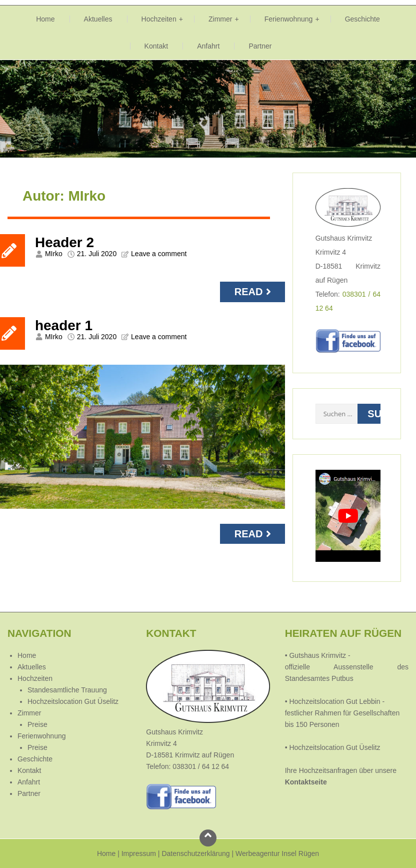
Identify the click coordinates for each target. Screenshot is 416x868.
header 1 (64, 325)
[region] (208, 109)
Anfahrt (208, 46)
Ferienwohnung (289, 19)
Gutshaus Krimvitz (317, 655)
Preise (37, 724)
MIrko (54, 254)
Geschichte (362, 19)
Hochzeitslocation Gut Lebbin (334, 701)
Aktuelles (98, 19)
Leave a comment (159, 254)
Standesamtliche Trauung (67, 690)
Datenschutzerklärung (195, 853)
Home (45, 19)
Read (254, 292)
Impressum (139, 853)
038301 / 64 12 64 (201, 766)
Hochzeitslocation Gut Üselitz (73, 701)
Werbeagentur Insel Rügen (277, 853)
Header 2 (64, 242)
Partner (260, 46)
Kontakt (156, 46)
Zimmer (220, 19)
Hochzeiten (159, 19)
